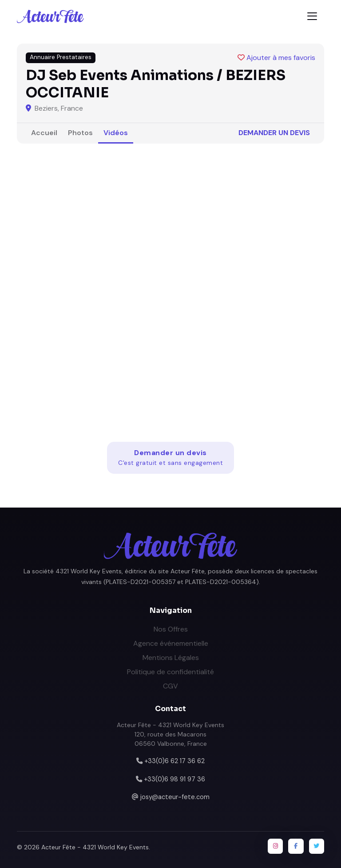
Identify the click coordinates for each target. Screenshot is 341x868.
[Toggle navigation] (312, 16)
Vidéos (116, 133)
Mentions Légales (171, 658)
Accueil (44, 133)
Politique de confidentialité (170, 672)
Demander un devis (274, 133)
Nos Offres (171, 629)
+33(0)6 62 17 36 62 (174, 761)
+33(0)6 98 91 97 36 (174, 779)
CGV (170, 686)
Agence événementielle (171, 643)
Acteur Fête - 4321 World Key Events (95, 847)
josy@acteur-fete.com (175, 797)
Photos (80, 133)
